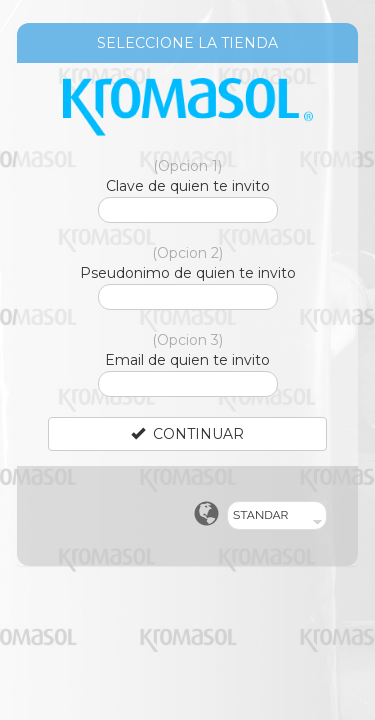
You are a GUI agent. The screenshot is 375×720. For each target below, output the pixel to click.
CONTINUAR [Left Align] (187, 434)
